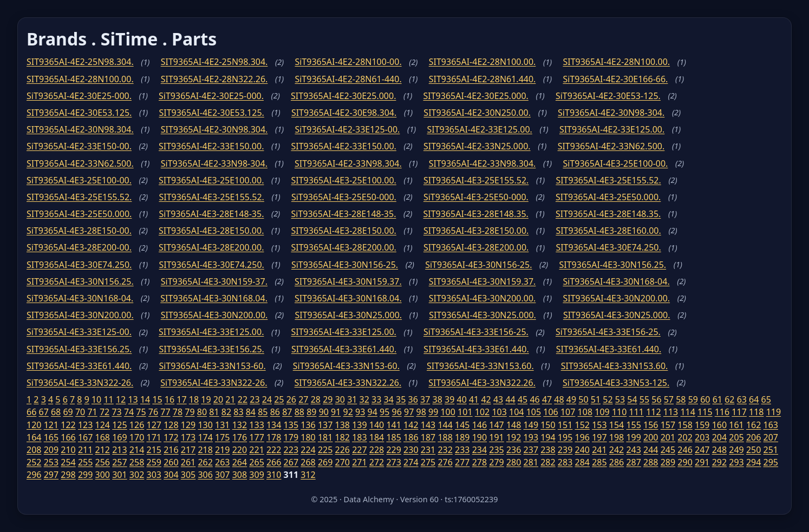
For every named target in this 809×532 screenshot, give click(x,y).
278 (479, 462)
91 (336, 412)
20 (218, 399)
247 (702, 450)
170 (137, 437)
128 (171, 425)
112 (653, 412)
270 (342, 462)
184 (377, 437)
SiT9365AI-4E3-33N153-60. (212, 366)
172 (171, 437)
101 (465, 412)
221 (256, 450)
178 (274, 437)
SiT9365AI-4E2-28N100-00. (348, 62)
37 (425, 399)
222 (274, 450)
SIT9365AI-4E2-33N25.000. (477, 146)
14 (145, 399)
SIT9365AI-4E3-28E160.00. (608, 231)
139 (359, 425)
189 (462, 437)
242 (616, 450)
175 (222, 437)
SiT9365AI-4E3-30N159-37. (214, 281)
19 (206, 399)
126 (137, 425)
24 (267, 399)
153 (599, 425)
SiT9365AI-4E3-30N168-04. (616, 281)
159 (702, 425)
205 (736, 437)
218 (205, 450)
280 (514, 462)
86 (275, 412)
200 (651, 437)
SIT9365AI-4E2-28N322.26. (214, 79)
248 (719, 450)
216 (171, 450)
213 (119, 450)
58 (681, 399)
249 (736, 450)
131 (222, 425)
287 (633, 462)
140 (377, 425)
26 (291, 399)
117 (739, 412)
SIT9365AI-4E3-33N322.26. (348, 383)
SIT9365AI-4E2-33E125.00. (479, 129)
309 (256, 475)
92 (348, 412)
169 (119, 437)
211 (85, 450)
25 (279, 399)
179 (291, 437)
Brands (57, 39)
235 (496, 450)
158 (685, 425)
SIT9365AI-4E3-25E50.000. (608, 197)
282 (548, 462)
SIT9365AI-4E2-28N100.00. (482, 62)
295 (771, 462)
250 (753, 450)
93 (360, 412)
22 (243, 399)
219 (222, 450)
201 (668, 437)
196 (582, 437)
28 (316, 399)
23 (255, 399)
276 (445, 462)
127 (154, 425)
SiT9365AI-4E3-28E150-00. (79, 231)
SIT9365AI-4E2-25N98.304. (80, 62)
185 (393, 437)
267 (291, 462)
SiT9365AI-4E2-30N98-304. (611, 113)
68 (56, 412)
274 (411, 462)
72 (105, 412)
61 (717, 399)
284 (582, 462)
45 (523, 399)
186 (411, 437)
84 (251, 412)
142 (411, 425)
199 (633, 437)
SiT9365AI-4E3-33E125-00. (79, 332)
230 (411, 450)
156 (651, 425)
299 (85, 475)
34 (389, 399)
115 (705, 412)
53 (620, 399)
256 (103, 462)
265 (256, 462)
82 (226, 412)
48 (559, 399)
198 (616, 437)
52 (608, 399)
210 (68, 450)
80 (202, 412)
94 (373, 412)
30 (340, 399)
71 (92, 412)
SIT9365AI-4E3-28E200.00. (211, 247)
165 (51, 437)
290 (685, 462)
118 (756, 412)
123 (85, 425)
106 (550, 412)
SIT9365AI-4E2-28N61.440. (482, 79)
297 (51, 475)
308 (240, 475)
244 (651, 450)
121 (51, 425)
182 (342, 437)
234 (479, 450)
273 (393, 462)
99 (433, 412)
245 (668, 450)
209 (51, 450)
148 (514, 425)
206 (753, 437)
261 (188, 462)
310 (274, 475)
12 (121, 399)
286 (616, 462)
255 (85, 462)
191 (496, 437)
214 (137, 450)
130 (205, 425)
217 (188, 450)
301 (119, 475)
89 (311, 412)
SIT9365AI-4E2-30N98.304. (80, 129)
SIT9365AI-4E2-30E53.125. (79, 113)
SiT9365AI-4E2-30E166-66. (615, 79)
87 (287, 412)
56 (656, 399)
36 (413, 399)
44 (510, 399)
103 (499, 412)
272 (377, 462)
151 (565, 425)
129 (188, 425)
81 (214, 412)
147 (496, 425)
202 (685, 437)
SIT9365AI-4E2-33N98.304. (348, 163)
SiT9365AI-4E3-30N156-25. (345, 265)
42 (486, 399)
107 (568, 412)
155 (633, 425)
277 (462, 462)
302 (137, 475)
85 (263, 412)
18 (194, 399)
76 (153, 412)
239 (565, 450)
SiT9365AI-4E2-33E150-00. (79, 146)
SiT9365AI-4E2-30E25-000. (79, 96)
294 (753, 462)
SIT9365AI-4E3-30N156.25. (612, 265)
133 (256, 425)
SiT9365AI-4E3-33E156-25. (476, 332)
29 (328, 399)
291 (702, 462)
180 (308, 437)
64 (754, 399)
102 (482, 412)
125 (119, 425)
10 (96, 399)
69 (68, 412)
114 (687, 412)
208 (34, 450)
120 (34, 425)
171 (154, 437)
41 (474, 399)
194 (548, 437)
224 (308, 450)
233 (462, 450)
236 (514, 450)
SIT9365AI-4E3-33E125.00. (211, 332)
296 (34, 475)
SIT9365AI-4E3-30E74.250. (608, 247)
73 (116, 412)
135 (291, 425)
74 (129, 412)
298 (68, 475)
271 (359, 462)
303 (154, 475)
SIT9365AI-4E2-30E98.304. (344, 113)
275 (428, 462)
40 (461, 399)
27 (303, 399)
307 (222, 475)
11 (108, 399)
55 (644, 399)
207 (771, 437)
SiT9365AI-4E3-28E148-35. (211, 214)
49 (571, 399)
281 (531, 462)
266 (274, 462)
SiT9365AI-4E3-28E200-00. (79, 247)
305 (188, 475)
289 (668, 462)
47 (547, 399)
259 (154, 462)
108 (585, 412)
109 (602, 412)
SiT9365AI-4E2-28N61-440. (348, 79)
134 (274, 425)
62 (729, 399)
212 (103, 450)
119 (774, 412)
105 (534, 412)
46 (534, 399)
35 (401, 399)
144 (445, 425)
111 (637, 412)
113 (671, 412)
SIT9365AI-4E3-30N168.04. (214, 298)
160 (719, 425)
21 (230, 399)
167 (85, 437)
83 (238, 412)
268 (308, 462)
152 (582, 425)
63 (742, 399)
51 (596, 399)
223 (291, 450)
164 (34, 437)
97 (409, 412)
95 (384, 412)
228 (377, 450)
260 (171, 462)
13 (133, 399)
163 (771, 425)
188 (445, 437)
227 (359, 450)
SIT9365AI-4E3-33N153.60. (480, 366)
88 (299, 412)
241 (599, 450)
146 (479, 425)
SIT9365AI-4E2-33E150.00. (211, 146)
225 (325, 450)
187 (428, 437)
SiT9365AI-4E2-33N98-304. (214, 163)
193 (531, 437)
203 (702, 437)
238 (548, 450)
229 (393, 450)
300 (103, 475)
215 (154, 450)
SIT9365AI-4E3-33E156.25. (79, 349)
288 (651, 462)
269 (325, 462)
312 (308, 475)
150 (548, 425)
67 (43, 412)
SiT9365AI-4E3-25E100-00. (615, 163)
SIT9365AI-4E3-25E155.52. (476, 180)
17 (181, 399)
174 (205, 437)
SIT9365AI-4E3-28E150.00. (211, 231)
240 (582, 450)
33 (376, 399)
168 (103, 437)
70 (80, 412)
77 (165, 412)
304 (171, 475)
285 (599, 462)
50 (583, 399)
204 (719, 437)
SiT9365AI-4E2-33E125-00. (347, 129)
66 (31, 412)
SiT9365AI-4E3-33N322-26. (80, 383)
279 (496, 462)
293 (736, 462)
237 (531, 450)
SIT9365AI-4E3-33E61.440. (344, 349)
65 (766, 399)
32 (364, 399)
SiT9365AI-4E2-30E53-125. (608, 96)
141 (393, 425)
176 (240, 437)
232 (445, 450)
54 (632, 399)
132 (240, 425)
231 (428, 450)
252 (34, 462)
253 (51, 462)
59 (693, 399)
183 (359, 437)
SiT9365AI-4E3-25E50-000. (344, 197)
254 (68, 462)
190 (479, 437)
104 (516, 412)
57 (669, 399)
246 (685, 450)
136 (308, 425)
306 (205, 475)
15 (157, 399)
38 (438, 399)
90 (324, 412)
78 (178, 412)
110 (619, 412)
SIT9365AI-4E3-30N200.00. (482, 298)
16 (169, 399)
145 (462, 425)
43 (498, 399)
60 (705, 399)
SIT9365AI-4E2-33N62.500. (611, 146)
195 (565, 437)
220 (240, 450)
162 (753, 425)
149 (531, 425)
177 (256, 437)
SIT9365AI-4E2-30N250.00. (477, 113)
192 (514, 437)
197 (599, 437)
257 (119, 462)
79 (190, 412)
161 (736, 425)
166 (68, 437)
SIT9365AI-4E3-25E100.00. (211, 180)
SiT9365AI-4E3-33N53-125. (616, 383)
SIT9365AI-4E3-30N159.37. (348, 281)
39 (449, 399)
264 (240, 462)
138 (342, 425)
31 (352, 399)
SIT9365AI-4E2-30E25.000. (343, 96)
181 (325, 437)
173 (188, 437)
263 (222, 462)
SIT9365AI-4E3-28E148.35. (475, 214)
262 (205, 462)
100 (448, 412)
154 (616, 425)
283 (565, 462)
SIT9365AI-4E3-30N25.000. (348, 315)
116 (722, 412)
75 (141, 412)
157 (668, 425)
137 (325, 425)
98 (421, 412)
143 (428, 425)
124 (103, 425)
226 (342, 450)
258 (137, 462)
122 (68, 425)
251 (771, 450)
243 (633, 450)
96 (397, 412)
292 (719, 462)
